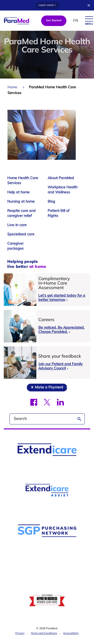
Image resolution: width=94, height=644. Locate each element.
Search (79, 419)
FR (76, 21)
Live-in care (17, 225)
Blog (51, 202)
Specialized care (21, 234)
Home (12, 87)
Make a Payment (49, 388)
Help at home (18, 192)
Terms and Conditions (44, 633)
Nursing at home (21, 202)
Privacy (20, 633)
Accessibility (71, 633)
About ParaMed (61, 178)
